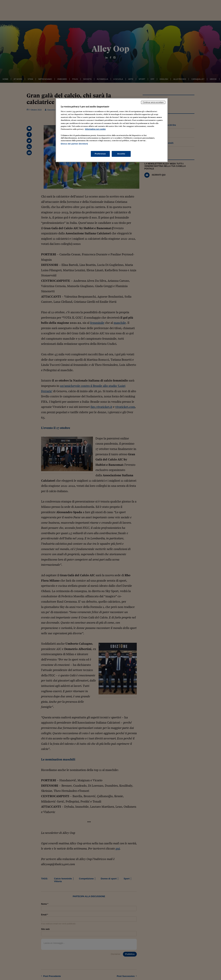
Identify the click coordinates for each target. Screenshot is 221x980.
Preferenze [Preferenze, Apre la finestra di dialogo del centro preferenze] (100, 154)
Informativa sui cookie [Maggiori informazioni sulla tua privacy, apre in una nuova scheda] (95, 129)
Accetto (121, 154)
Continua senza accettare (153, 102)
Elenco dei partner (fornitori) (74, 144)
